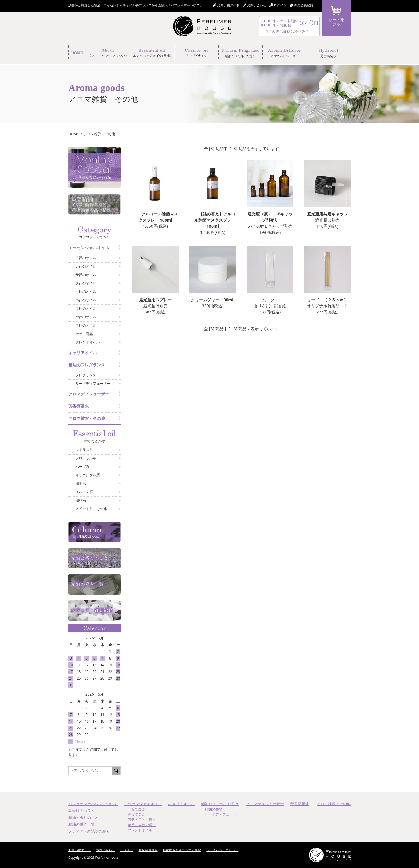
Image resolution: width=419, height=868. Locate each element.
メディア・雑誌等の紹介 (89, 831)
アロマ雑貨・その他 (99, 134)
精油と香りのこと (84, 817)
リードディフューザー (222, 814)
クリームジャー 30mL (213, 300)
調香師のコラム (82, 810)
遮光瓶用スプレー (155, 300)
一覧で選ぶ (136, 809)
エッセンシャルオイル (143, 804)
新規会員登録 (304, 5)
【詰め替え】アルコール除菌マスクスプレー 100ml (213, 220)
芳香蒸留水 (300, 804)
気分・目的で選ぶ (142, 820)
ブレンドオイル (140, 830)
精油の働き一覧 (82, 824)
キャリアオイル (181, 804)
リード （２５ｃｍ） (327, 300)
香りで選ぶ (136, 814)
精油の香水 (214, 809)
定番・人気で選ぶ (142, 825)
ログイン (127, 850)
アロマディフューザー (265, 804)
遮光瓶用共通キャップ (327, 214)
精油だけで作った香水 (220, 804)
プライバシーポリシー (222, 850)
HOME (74, 134)
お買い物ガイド (228, 5)
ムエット (270, 300)
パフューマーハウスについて (93, 804)
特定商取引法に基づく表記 (182, 850)
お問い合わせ (257, 5)
